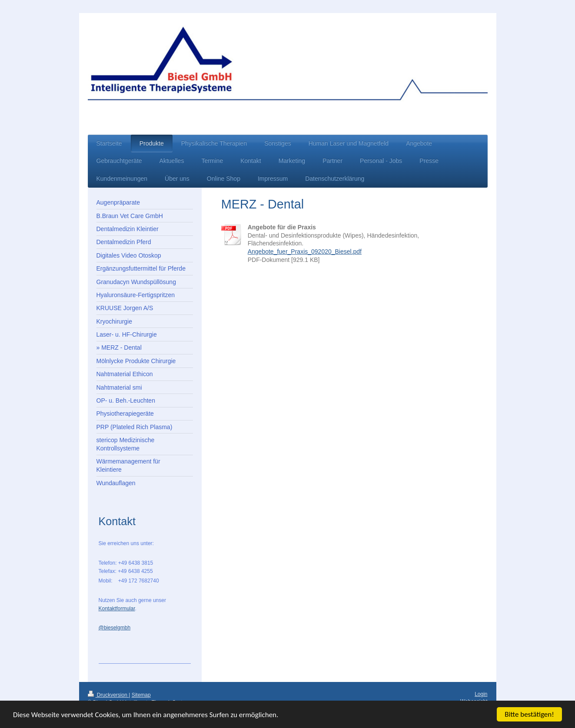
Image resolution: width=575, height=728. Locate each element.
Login (481, 694)
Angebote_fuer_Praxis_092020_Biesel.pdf (305, 251)
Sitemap (141, 695)
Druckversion (108, 695)
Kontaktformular (117, 609)
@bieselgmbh (115, 628)
